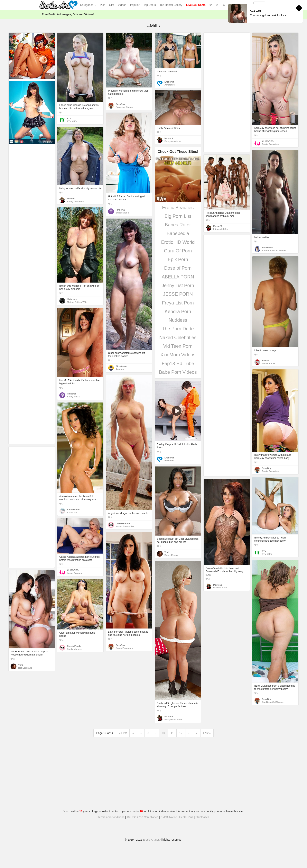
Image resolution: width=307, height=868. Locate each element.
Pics (103, 5)
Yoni (167, 552)
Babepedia (178, 233)
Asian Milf (72, 512)
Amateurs (170, 85)
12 (181, 733)
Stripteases (202, 817)
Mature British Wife (77, 302)
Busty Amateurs (173, 141)
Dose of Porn (178, 268)
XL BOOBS (268, 141)
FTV (69, 118)
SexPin (266, 361)
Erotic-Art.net (151, 840)
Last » (207, 733)
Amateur (120, 369)
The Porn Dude (178, 329)
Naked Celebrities (178, 337)
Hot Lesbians (25, 668)
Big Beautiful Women (273, 702)
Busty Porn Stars (173, 719)
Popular (135, 5)
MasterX (169, 138)
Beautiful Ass (220, 588)
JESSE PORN (178, 294)
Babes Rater (178, 225)
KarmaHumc (74, 510)
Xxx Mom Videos (178, 355)
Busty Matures (75, 649)
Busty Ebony (171, 555)
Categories (88, 5)
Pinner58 (120, 210)
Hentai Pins (186, 817)
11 (172, 733)
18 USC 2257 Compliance (143, 817)
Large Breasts (74, 573)
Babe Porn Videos (178, 372)
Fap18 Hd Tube (178, 363)
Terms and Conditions (111, 817)
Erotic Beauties (178, 208)
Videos (122, 5)
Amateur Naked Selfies (274, 250)
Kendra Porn (178, 311)
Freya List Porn (178, 303)
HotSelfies (267, 248)
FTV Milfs (72, 121)
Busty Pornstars (271, 144)
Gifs (112, 5)
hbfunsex (72, 299)
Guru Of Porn (178, 251)
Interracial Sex (221, 229)
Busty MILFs (122, 213)
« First (123, 733)
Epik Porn (178, 259)
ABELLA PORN (178, 277)
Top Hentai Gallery (171, 5)
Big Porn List (178, 216)
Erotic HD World (178, 242)
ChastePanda (123, 523)
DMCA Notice (169, 817)
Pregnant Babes (124, 107)
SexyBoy (120, 104)
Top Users (150, 5)
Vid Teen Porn (178, 346)
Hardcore (169, 461)
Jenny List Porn (178, 285)
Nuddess (178, 320)
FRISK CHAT (269, 364)
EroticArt (169, 82)
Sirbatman (121, 366)
